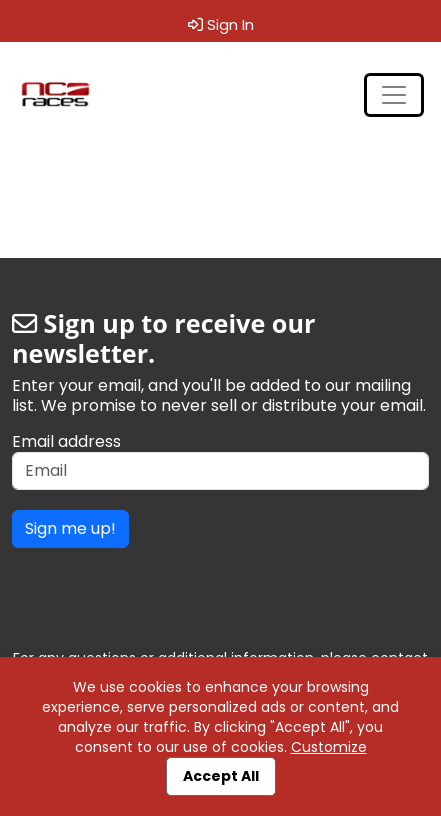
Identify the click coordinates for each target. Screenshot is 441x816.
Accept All (221, 776)
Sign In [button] (221, 25)
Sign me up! (70, 528)
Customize (329, 747)
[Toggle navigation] (394, 95)
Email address (66, 442)
